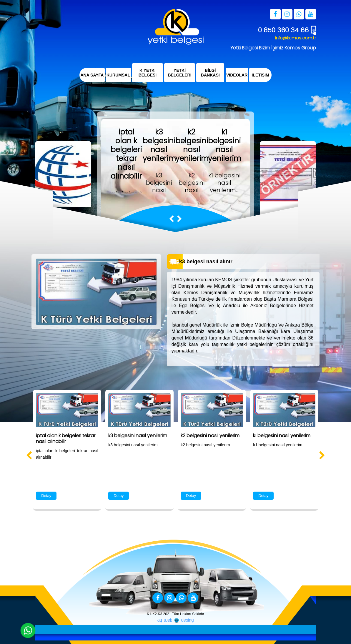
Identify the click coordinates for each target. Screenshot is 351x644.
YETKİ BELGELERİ (180, 73)
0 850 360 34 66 (283, 30)
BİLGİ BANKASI (210, 73)
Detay (46, 496)
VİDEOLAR (237, 75)
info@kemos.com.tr (296, 38)
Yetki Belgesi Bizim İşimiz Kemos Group (273, 48)
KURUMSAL (118, 75)
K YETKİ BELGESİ (148, 73)
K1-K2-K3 (154, 614)
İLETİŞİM (261, 75)
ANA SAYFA (92, 75)
